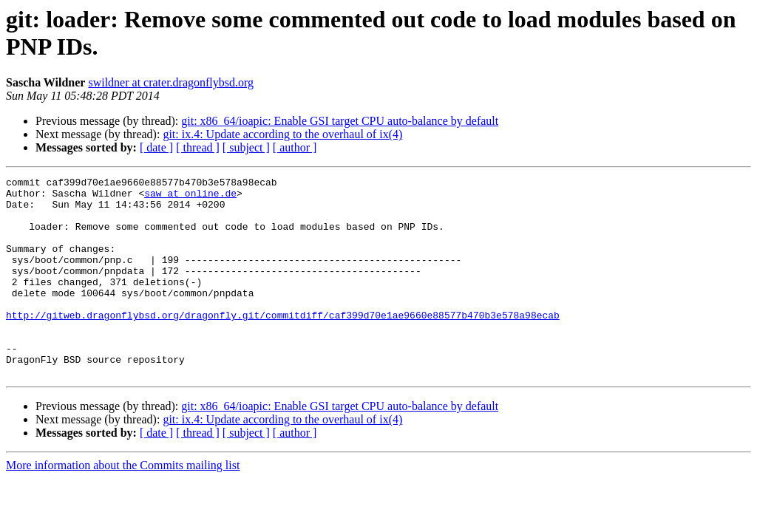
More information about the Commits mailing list (123, 505)
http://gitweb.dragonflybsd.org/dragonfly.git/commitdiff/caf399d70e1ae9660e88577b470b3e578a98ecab (283, 344)
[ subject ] (246, 147)
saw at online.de (190, 197)
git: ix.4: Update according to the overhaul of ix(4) (282, 134)
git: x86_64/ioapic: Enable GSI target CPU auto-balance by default (340, 121)
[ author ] (295, 147)
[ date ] (156, 147)
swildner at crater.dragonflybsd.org (171, 82)
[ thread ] (198, 147)
